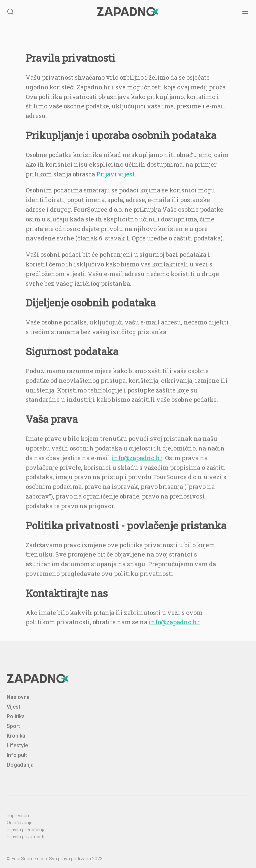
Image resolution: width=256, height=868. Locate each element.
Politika (16, 716)
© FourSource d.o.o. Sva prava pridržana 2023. (55, 859)
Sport (13, 726)
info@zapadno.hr (137, 458)
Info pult (17, 755)
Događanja (20, 765)
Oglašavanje (20, 823)
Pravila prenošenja (26, 830)
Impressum (19, 816)
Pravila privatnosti (25, 837)
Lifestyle (17, 745)
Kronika (16, 736)
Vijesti (14, 707)
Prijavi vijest (115, 174)
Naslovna (18, 697)
